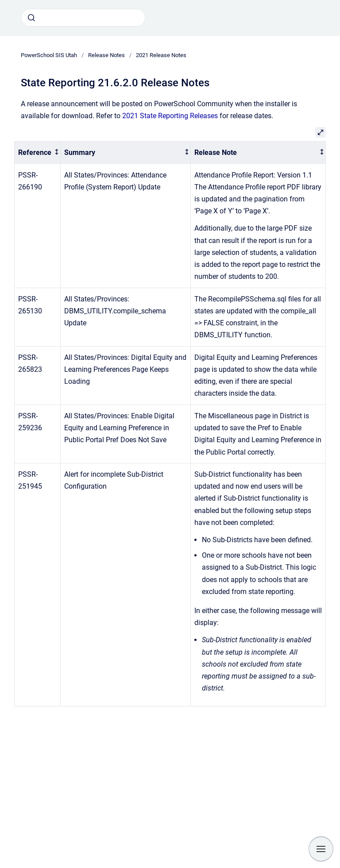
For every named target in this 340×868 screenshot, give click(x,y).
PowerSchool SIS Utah (49, 55)
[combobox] (83, 18)
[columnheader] (38, 152)
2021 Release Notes (161, 55)
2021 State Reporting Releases (170, 116)
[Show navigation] (321, 849)
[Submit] (31, 18)
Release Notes (106, 55)
